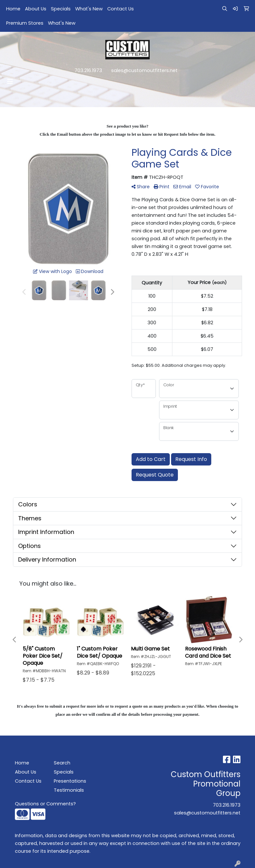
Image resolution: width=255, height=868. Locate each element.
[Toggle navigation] (10, 81)
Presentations (69, 781)
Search (62, 763)
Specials (61, 9)
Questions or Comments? (45, 804)
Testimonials (69, 790)
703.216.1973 (88, 70)
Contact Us (121, 9)
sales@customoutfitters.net (144, 70)
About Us (36, 9)
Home (13, 9)
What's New (89, 9)
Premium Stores (25, 23)
